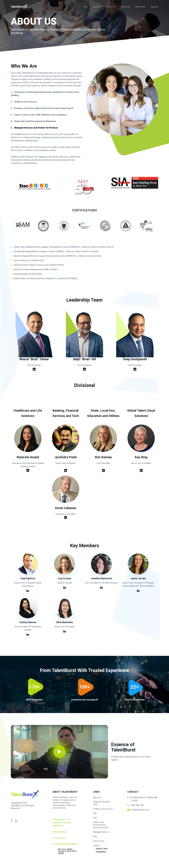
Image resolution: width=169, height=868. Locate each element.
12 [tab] (94, 238)
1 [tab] (36, 238)
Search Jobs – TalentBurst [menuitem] (102, 850)
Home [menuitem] (85, 7)
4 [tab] (51, 238)
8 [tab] (73, 238)
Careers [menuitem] (97, 845)
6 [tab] (62, 238)
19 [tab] (131, 238)
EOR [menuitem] (95, 813)
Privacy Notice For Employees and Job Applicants (62, 823)
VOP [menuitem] (95, 818)
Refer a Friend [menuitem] (140, 7)
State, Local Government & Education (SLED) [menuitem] (101, 825)
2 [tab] (41, 238)
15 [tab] (110, 238)
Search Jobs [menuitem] (126, 7)
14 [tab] (104, 238)
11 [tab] (88, 238)
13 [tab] (99, 238)
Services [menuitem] (110, 7)
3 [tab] (46, 238)
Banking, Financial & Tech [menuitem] (102, 803)
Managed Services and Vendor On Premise (36, 128)
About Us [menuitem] (96, 7)
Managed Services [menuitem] (101, 832)
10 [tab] (83, 238)
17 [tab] (120, 238)
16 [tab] (115, 238)
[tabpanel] (84, 226)
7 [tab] (67, 238)
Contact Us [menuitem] (154, 7)
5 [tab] (57, 238)
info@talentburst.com (140, 810)
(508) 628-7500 (137, 805)
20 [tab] (136, 238)
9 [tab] (78, 238)
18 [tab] (125, 238)
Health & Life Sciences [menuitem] (103, 809)
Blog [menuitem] (95, 836)
